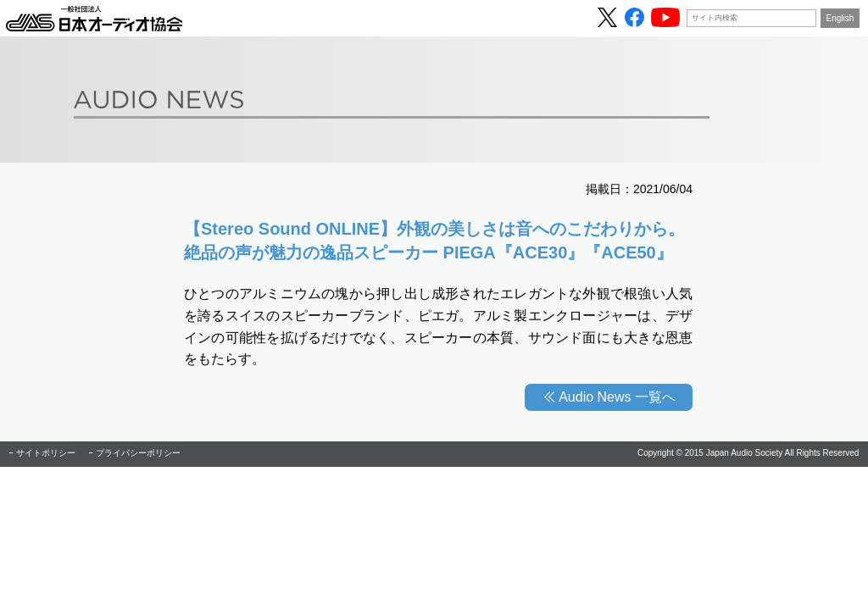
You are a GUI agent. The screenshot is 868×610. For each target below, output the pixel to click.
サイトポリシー (46, 453)
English (840, 18)
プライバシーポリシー (138, 453)
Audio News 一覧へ (617, 397)
